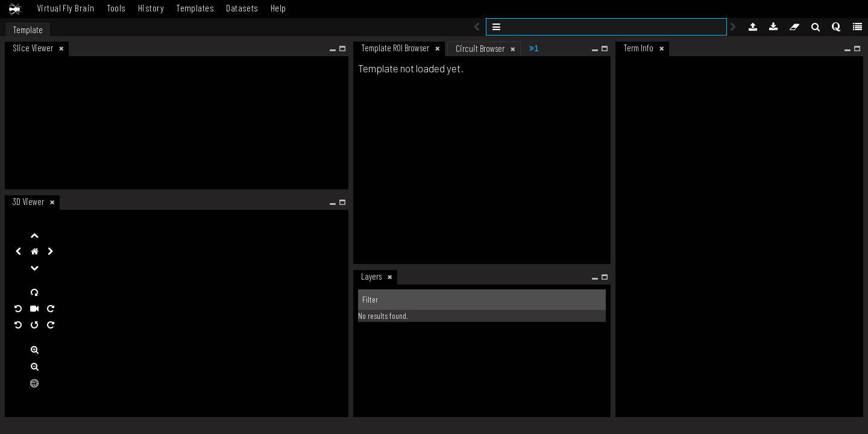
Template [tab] (28, 30)
